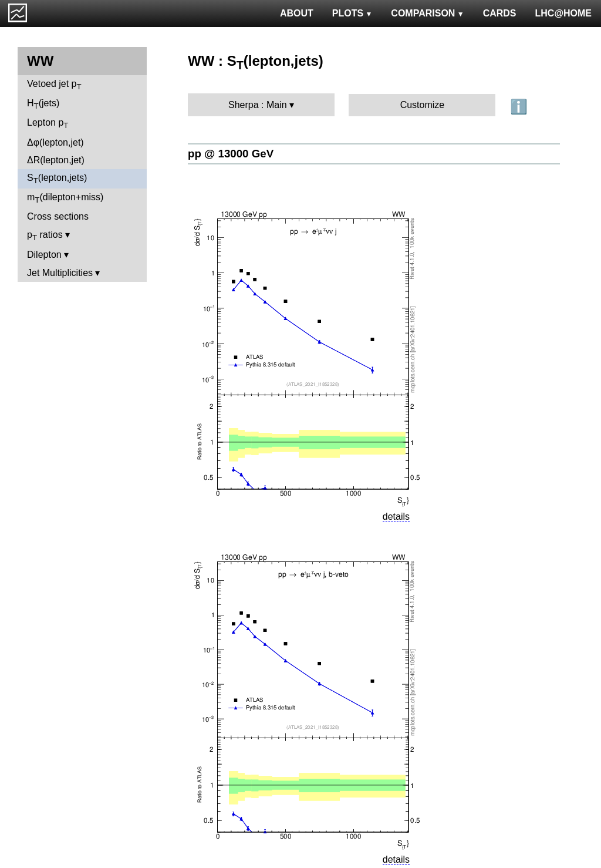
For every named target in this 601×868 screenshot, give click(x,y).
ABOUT (297, 13)
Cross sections (58, 216)
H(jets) (43, 104)
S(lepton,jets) (57, 179)
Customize (423, 105)
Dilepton (44, 255)
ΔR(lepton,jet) (56, 160)
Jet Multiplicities (60, 273)
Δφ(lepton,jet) (55, 142)
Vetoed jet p (54, 85)
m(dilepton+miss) (65, 198)
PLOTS (352, 13)
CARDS (500, 13)
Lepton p (48, 124)
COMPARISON (427, 13)
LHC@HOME (563, 13)
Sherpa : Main (258, 105)
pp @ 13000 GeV (231, 154)
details (396, 517)
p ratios (45, 236)
